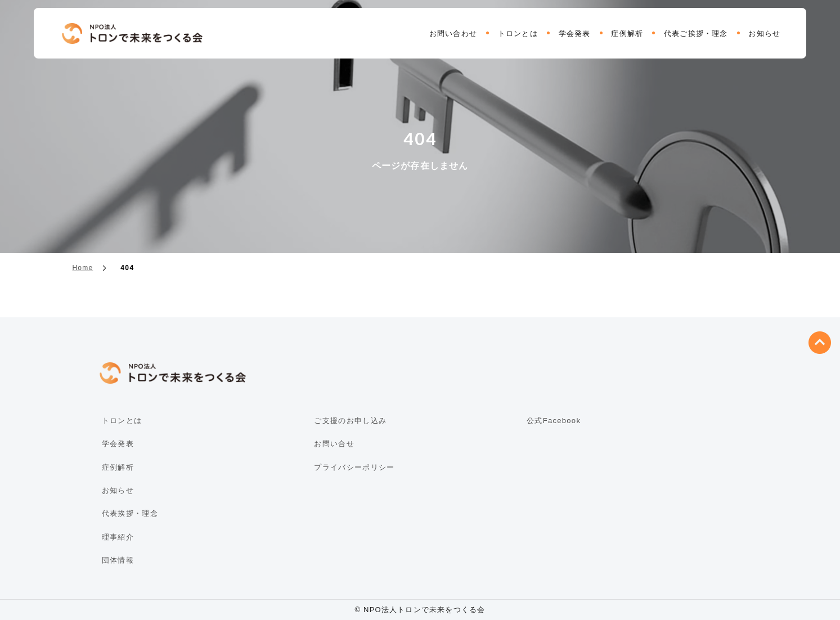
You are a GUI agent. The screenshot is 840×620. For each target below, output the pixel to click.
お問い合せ (334, 444)
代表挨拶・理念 (130, 513)
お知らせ (764, 33)
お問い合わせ (453, 33)
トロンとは (518, 33)
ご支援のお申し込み (350, 421)
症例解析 (627, 33)
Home (83, 268)
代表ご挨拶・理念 (696, 33)
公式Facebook (554, 421)
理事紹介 (118, 537)
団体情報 (118, 560)
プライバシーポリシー (354, 467)
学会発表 (575, 33)
